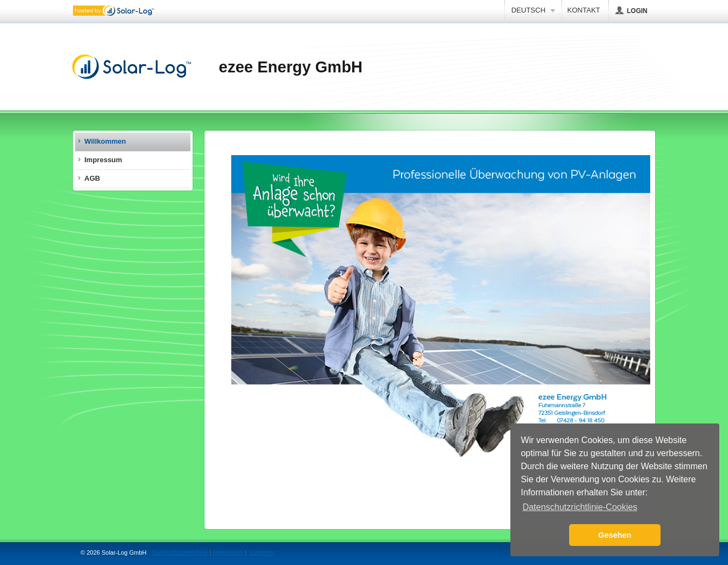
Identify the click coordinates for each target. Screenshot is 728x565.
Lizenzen (262, 552)
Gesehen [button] (615, 535)
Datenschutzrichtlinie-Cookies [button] (580, 507)
